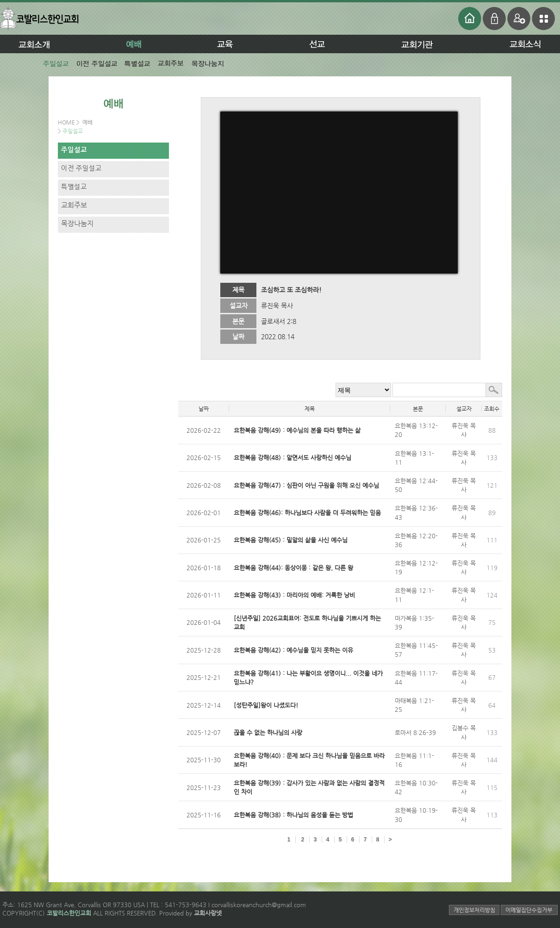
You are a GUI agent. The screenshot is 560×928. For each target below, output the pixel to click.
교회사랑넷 (208, 913)
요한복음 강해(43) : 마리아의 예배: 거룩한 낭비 (294, 595)
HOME (67, 122)
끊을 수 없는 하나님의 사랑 (268, 732)
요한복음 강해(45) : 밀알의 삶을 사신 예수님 (291, 540)
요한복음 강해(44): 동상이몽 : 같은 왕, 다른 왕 (293, 568)
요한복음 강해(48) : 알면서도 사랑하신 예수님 (292, 458)
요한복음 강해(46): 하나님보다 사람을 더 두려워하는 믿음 (307, 513)
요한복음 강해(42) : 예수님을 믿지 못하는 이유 (293, 650)
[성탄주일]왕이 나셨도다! (266, 705)
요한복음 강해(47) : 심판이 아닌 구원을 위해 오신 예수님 (306, 485)
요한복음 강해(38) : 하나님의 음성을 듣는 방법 (293, 815)
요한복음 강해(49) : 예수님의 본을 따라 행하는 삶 (297, 430)
